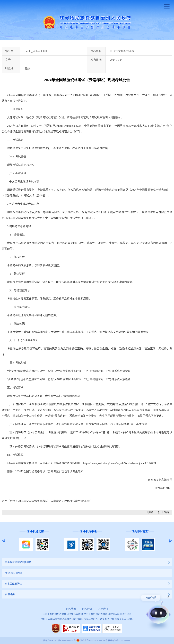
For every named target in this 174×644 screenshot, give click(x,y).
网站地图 (71, 609)
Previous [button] (3, 541)
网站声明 (87, 609)
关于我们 (103, 609)
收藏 (150, 512)
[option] (34, 541)
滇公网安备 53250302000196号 (94, 640)
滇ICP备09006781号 (67, 640)
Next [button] (171, 541)
